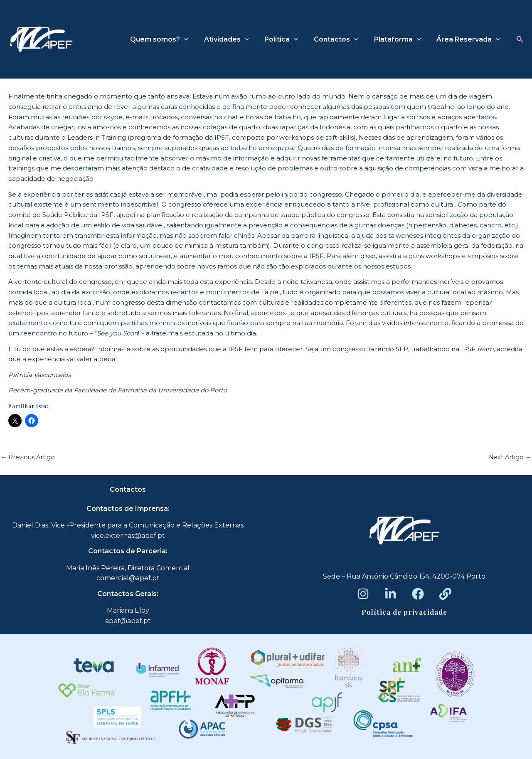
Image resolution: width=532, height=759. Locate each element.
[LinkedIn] (390, 594)
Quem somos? (173, 39)
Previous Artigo (29, 457)
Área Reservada (469, 39)
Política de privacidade (404, 612)
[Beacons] (445, 594)
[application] (198, 39)
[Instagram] (363, 594)
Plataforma (401, 39)
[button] (520, 39)
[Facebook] (418, 594)
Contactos (342, 39)
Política (290, 39)
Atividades (238, 39)
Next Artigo (509, 457)
